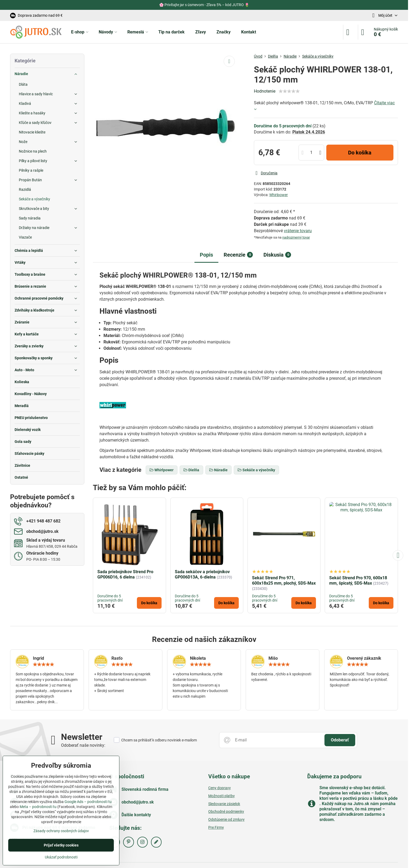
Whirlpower (279, 195)
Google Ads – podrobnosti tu (88, 802)
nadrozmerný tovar (296, 237)
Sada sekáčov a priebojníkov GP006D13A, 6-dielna (202, 574)
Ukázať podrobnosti (61, 857)
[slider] (289, 91)
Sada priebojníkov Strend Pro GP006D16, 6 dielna (125, 574)
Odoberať (340, 740)
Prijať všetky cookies (61, 845)
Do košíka (360, 153)
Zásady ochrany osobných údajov (61, 831)
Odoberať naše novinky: (83, 745)
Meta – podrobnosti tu (38, 807)
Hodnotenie (265, 91)
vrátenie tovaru (298, 231)
